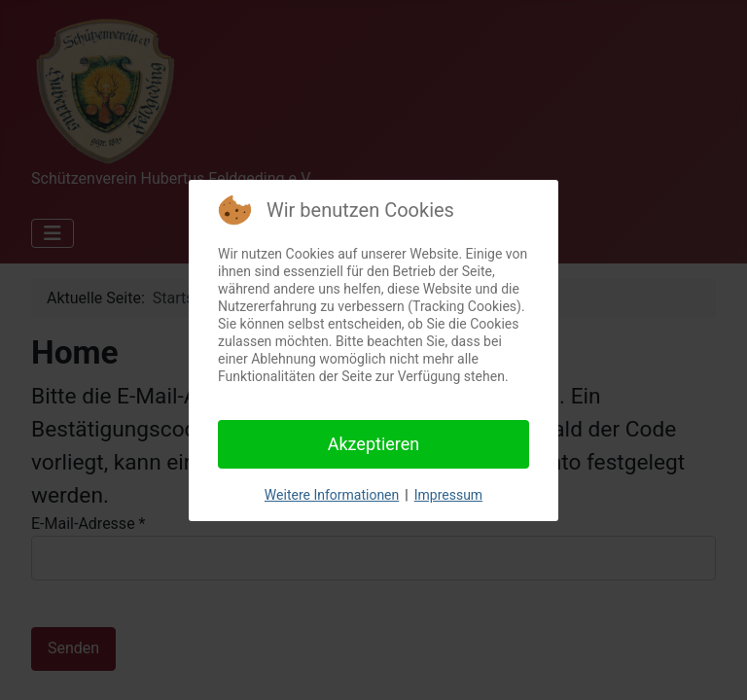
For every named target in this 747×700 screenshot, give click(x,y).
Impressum (448, 495)
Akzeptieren (374, 444)
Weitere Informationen (332, 495)
